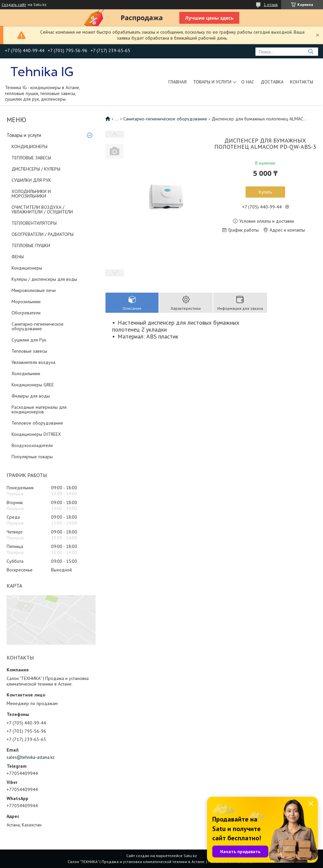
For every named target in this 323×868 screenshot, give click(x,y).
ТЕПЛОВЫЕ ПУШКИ (31, 245)
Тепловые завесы (29, 351)
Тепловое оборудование (37, 423)
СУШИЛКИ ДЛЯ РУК (31, 180)
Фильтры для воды (31, 396)
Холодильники (26, 373)
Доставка (272, 82)
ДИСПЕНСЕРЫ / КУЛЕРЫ (36, 169)
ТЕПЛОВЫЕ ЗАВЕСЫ (31, 158)
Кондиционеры (27, 268)
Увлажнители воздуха (33, 362)
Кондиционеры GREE (33, 385)
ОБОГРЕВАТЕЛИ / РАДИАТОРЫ (43, 234)
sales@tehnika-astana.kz (31, 757)
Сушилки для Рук (29, 340)
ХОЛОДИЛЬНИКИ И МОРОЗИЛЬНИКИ (31, 194)
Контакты (302, 82)
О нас (248, 82)
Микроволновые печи (34, 290)
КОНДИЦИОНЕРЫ (29, 146)
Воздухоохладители (32, 445)
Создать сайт (14, 5)
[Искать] (311, 52)
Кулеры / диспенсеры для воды (44, 279)
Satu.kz (190, 856)
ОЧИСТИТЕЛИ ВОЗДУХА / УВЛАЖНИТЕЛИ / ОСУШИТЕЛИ (42, 209)
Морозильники (26, 302)
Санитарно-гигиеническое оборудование (38, 326)
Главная (177, 82)
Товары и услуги (212, 82)
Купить (265, 192)
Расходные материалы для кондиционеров (39, 409)
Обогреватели (26, 313)
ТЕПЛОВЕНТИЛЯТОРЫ (34, 223)
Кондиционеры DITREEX (36, 434)
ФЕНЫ (18, 257)
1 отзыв (271, 4)
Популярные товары (32, 457)
